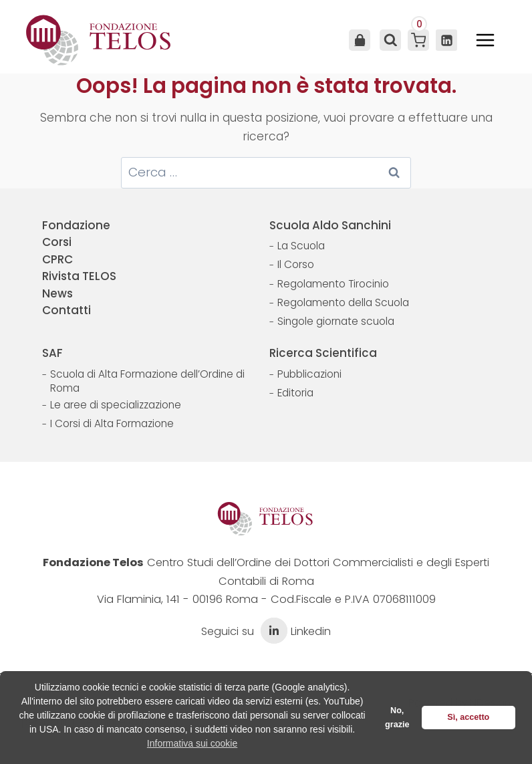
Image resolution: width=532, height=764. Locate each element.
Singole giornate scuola (336, 321)
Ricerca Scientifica (323, 353)
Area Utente (360, 40)
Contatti (66, 310)
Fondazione (76, 225)
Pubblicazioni (309, 374)
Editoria (295, 393)
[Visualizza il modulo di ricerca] (389, 40)
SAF (52, 353)
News (57, 293)
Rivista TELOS (79, 276)
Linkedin (294, 631)
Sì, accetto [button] (468, 717)
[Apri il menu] (485, 40)
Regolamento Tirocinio (333, 284)
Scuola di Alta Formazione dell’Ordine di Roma (147, 381)
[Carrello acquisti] (418, 40)
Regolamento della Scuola (343, 302)
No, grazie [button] (397, 718)
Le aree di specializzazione (116, 405)
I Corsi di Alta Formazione (112, 423)
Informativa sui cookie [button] (192, 743)
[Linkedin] (446, 40)
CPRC (57, 259)
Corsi (57, 242)
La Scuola (301, 246)
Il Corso (296, 264)
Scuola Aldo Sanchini (330, 225)
